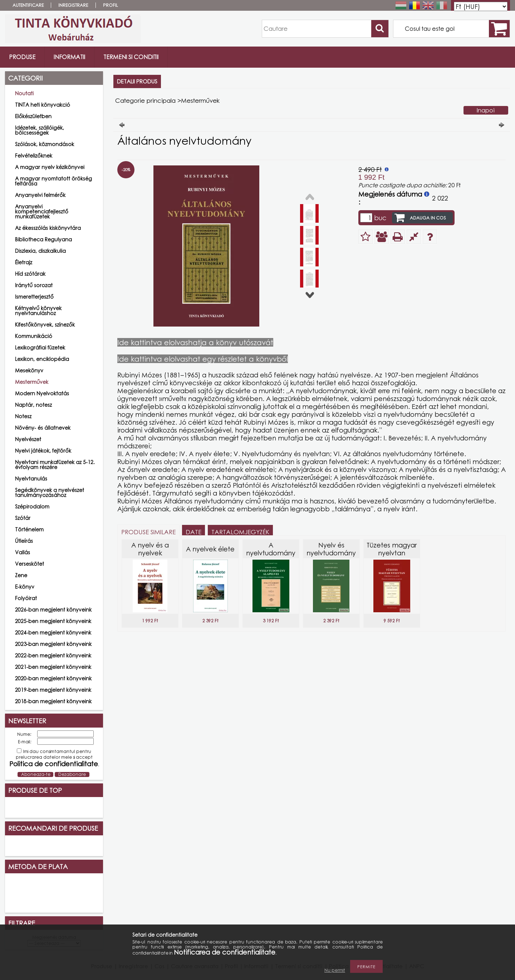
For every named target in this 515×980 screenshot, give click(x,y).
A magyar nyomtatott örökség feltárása (53, 181)
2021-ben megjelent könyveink (53, 667)
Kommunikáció (34, 336)
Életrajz (24, 262)
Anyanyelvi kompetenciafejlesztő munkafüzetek (42, 211)
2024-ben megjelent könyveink (53, 633)
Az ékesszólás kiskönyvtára (48, 228)
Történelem (29, 529)
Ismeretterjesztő (34, 297)
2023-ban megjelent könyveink (53, 644)
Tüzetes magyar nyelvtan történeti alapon (392, 553)
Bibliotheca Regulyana (43, 239)
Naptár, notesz (33, 405)
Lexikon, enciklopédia (42, 359)
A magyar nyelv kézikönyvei (50, 167)
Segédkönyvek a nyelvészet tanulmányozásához (50, 493)
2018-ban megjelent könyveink (53, 701)
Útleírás (24, 541)
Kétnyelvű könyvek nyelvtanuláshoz (38, 311)
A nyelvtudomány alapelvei (271, 553)
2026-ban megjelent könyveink (53, 610)
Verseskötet (30, 564)
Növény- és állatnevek (43, 428)
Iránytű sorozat (34, 285)
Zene (21, 575)
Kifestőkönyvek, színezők (45, 325)
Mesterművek (32, 382)
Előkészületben (33, 116)
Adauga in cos (428, 218)
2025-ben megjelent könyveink (53, 621)
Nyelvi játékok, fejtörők (43, 451)
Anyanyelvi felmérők (40, 195)
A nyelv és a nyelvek (150, 549)
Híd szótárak (30, 274)
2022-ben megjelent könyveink (53, 655)
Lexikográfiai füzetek (40, 347)
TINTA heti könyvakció (43, 105)
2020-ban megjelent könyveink (53, 678)
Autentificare (28, 5)
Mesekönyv (29, 370)
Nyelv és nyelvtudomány (331, 549)
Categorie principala (145, 100)
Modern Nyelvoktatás (42, 393)
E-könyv (25, 587)
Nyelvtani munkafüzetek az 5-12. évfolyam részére (55, 465)
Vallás (23, 552)
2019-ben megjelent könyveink (53, 690)
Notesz (23, 416)
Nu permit (335, 970)
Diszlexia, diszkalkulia (40, 251)
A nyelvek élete (210, 549)
